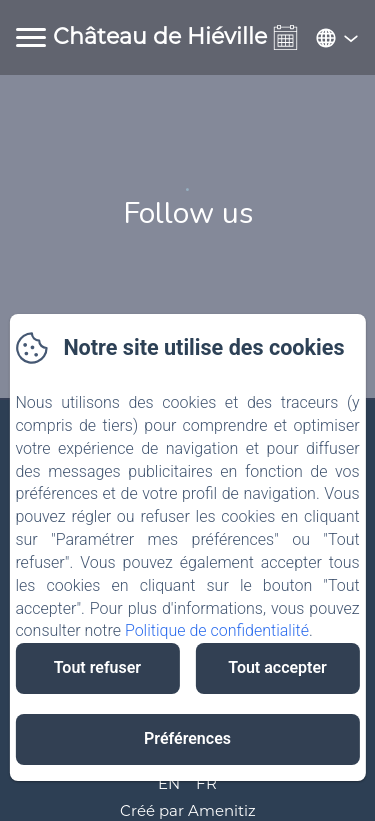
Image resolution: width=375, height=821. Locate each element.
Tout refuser (97, 667)
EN (169, 783)
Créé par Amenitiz (188, 810)
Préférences (187, 738)
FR (206, 783)
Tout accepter (277, 667)
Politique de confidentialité (217, 630)
